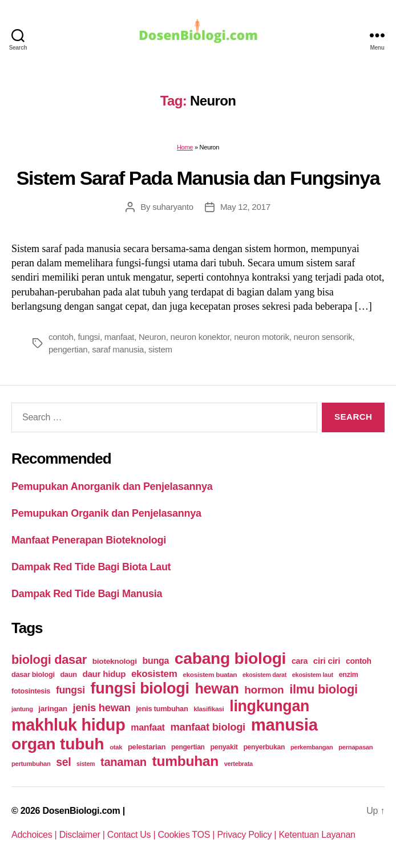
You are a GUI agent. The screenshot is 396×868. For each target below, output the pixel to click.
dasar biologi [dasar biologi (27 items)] (33, 674)
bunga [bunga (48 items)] (155, 661)
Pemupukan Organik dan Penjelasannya (106, 513)
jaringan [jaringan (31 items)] (52, 709)
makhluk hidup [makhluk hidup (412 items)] (68, 725)
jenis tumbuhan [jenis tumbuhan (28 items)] (162, 709)
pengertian (68, 349)
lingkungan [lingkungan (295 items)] (269, 706)
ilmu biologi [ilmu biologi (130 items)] (324, 689)
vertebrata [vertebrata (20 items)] (239, 764)
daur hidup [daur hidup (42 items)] (104, 674)
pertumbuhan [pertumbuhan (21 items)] (31, 764)
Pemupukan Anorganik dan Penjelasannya (112, 486)
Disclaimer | (83, 835)
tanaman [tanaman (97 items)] (124, 762)
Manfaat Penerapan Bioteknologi (89, 540)
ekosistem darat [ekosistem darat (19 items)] (264, 675)
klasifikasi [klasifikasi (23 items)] (209, 709)
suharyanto (173, 207)
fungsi (89, 337)
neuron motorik (262, 337)
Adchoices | (35, 835)
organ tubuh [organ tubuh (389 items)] (58, 744)
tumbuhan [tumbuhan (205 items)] (185, 761)
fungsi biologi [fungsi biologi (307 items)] (140, 688)
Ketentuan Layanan (317, 835)
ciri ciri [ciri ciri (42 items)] (327, 661)
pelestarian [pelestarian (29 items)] (147, 747)
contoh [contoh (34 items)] (359, 661)
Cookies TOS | (188, 835)
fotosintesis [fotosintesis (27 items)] (31, 691)
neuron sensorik (323, 337)
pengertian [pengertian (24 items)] (188, 747)
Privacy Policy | (248, 835)
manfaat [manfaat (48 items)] (148, 727)
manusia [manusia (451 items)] (284, 725)
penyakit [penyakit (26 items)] (224, 747)
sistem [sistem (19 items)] (86, 764)
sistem (160, 349)
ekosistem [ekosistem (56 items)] (154, 674)
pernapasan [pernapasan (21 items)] (355, 747)
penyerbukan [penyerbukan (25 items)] (264, 747)
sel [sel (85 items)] (63, 762)
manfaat (119, 337)
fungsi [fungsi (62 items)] (70, 690)
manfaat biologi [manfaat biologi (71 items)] (208, 727)
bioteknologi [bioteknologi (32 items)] (115, 661)
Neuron (152, 337)
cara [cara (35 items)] (300, 661)
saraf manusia (118, 349)
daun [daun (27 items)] (68, 674)
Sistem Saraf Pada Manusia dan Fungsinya (198, 178)
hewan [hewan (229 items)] (217, 688)
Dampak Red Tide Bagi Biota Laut (91, 567)
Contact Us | (133, 835)
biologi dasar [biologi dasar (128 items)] (49, 660)
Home (185, 147)
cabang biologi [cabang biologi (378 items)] (230, 658)
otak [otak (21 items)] (116, 747)
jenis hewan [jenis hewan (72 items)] (102, 707)
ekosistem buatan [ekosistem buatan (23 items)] (210, 674)
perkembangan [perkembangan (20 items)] (312, 747)
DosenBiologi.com (81, 811)
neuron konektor (200, 337)
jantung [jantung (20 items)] (22, 709)
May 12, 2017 (245, 207)
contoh (61, 337)
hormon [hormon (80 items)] (264, 690)
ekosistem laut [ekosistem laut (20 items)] (313, 675)
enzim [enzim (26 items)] (349, 675)
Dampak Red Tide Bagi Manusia (87, 594)
